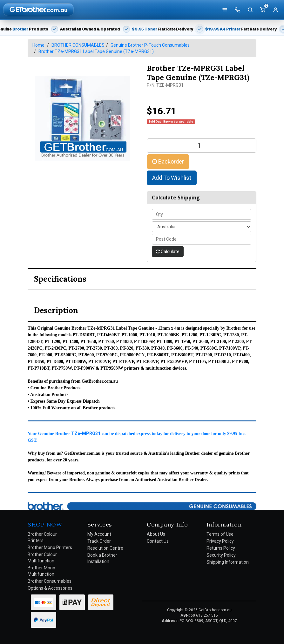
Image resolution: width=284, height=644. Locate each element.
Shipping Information (228, 562)
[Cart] (263, 10)
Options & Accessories (50, 588)
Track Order (99, 541)
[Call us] (237, 10)
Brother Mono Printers (50, 547)
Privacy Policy (220, 541)
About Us (156, 534)
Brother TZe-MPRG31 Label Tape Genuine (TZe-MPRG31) (96, 51)
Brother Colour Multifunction (42, 558)
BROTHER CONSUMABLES (78, 45)
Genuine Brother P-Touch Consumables (150, 45)
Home (38, 45)
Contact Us (158, 541)
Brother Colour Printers (42, 537)
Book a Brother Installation (102, 558)
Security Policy (221, 555)
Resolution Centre (105, 548)
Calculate (168, 252)
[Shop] (225, 10)
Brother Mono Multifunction (41, 571)
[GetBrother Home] (38, 10)
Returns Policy (221, 548)
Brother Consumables (50, 581)
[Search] (250, 10)
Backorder (168, 161)
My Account (99, 534)
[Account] (275, 10)
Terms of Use (220, 534)
